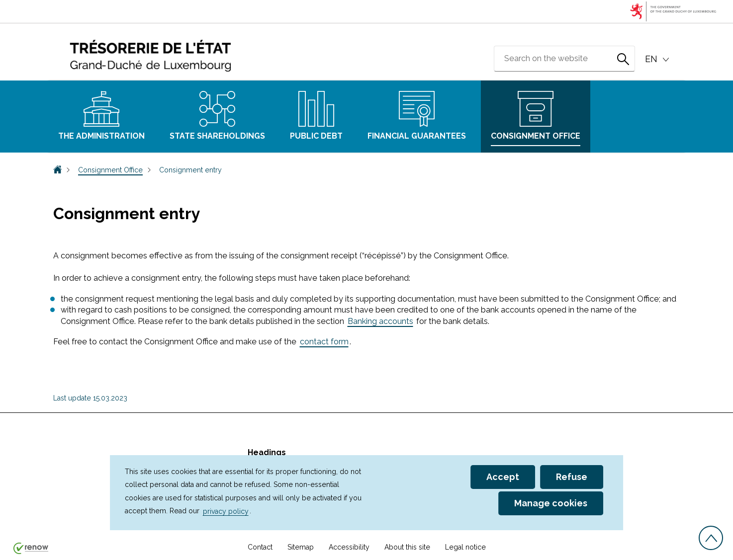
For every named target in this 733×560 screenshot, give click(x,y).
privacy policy (226, 511)
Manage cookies (551, 503)
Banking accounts (380, 321)
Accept (503, 477)
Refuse (572, 477)
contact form (324, 342)
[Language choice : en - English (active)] (658, 59)
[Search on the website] (623, 59)
